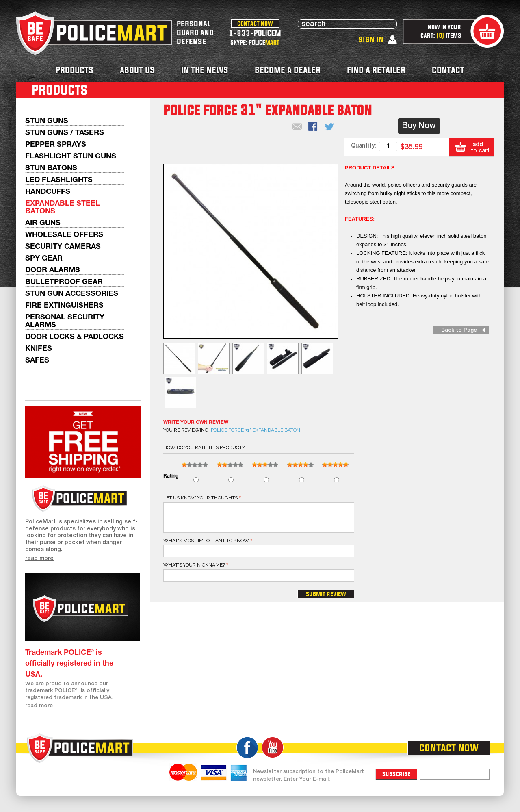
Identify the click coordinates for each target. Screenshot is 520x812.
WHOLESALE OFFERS (64, 235)
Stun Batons (51, 168)
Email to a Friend (297, 127)
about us (137, 70)
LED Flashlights (59, 180)
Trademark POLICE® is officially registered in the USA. (69, 664)
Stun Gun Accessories (72, 294)
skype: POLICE (255, 42)
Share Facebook (314, 127)
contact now (255, 23)
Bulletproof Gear (64, 282)
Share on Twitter (330, 127)
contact (448, 70)
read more (39, 559)
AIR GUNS (43, 223)
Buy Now (419, 126)
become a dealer (288, 70)
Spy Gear (44, 259)
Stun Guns (47, 121)
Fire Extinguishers (64, 306)
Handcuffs (48, 192)
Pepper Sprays (56, 145)
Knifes (39, 349)
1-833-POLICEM (255, 33)
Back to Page (459, 330)
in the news (205, 70)
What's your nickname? (194, 565)
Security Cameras (63, 247)
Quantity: (364, 146)
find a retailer (376, 70)
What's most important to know (206, 541)
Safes (37, 361)
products (75, 70)
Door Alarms (53, 270)
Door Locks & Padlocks (75, 337)
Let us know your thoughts (200, 498)
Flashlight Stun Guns (71, 157)
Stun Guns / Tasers (65, 133)
